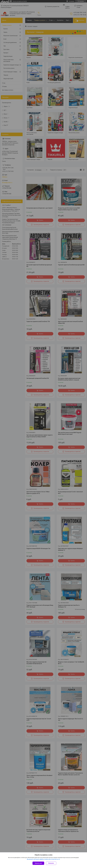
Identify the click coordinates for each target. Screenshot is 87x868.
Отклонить (51, 863)
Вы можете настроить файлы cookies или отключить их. (43, 859)
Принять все (38, 863)
